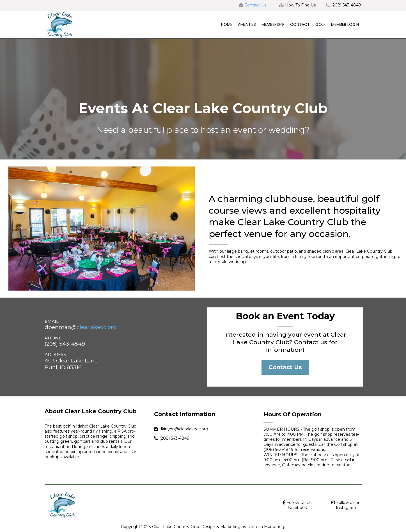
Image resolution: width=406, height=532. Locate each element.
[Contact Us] (285, 367)
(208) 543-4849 (346, 5)
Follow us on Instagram (348, 505)
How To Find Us (300, 5)
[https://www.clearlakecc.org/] (59, 24)
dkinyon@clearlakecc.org (184, 429)
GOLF (320, 24)
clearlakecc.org (97, 327)
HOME (227, 24)
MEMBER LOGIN (345, 24)
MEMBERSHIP (273, 24)
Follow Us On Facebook (299, 505)
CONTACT (300, 24)
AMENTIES (247, 24)
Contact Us (255, 5)
